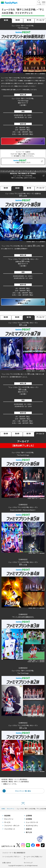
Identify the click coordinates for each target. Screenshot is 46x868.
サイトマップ (28, 863)
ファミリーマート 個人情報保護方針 (14, 853)
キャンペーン (11, 809)
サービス (7, 822)
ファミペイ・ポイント (12, 826)
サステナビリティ (32, 826)
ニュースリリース (32, 822)
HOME (3, 809)
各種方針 (29, 829)
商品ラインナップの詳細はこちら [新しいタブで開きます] (23, 141)
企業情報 (29, 816)
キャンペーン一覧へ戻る (23, 791)
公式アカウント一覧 (8, 846)
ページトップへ (23, 803)
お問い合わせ (7, 863)
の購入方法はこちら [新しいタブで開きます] (23, 162)
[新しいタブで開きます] (23, 176)
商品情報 (7, 816)
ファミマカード (10, 829)
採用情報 (29, 819)
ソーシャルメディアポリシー (12, 857)
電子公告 (29, 832)
